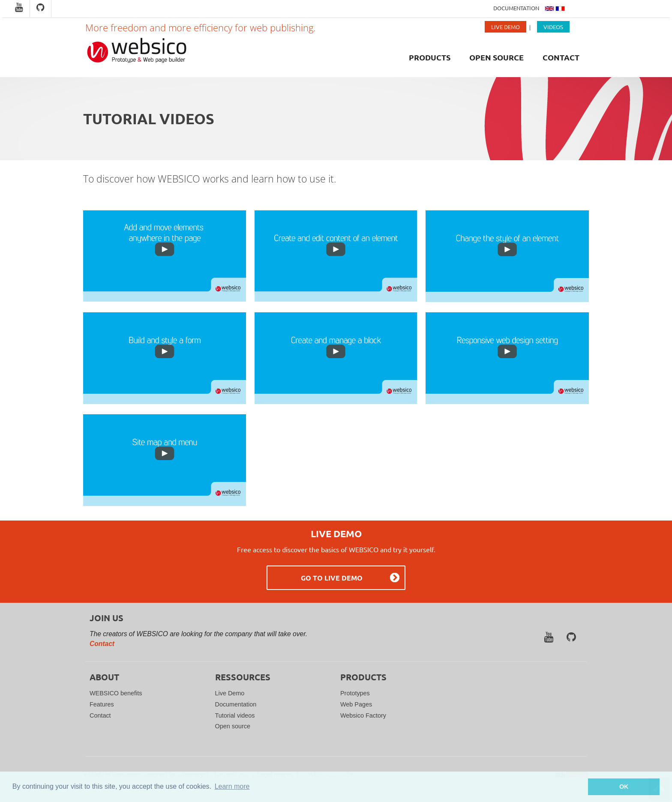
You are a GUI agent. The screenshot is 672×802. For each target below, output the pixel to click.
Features (102, 704)
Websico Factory (363, 715)
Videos (553, 27)
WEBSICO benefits (116, 693)
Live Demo (505, 27)
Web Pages (356, 704)
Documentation (517, 8)
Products (430, 57)
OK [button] (624, 787)
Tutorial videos (235, 715)
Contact (561, 57)
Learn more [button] (232, 786)
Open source (496, 57)
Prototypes (355, 693)
